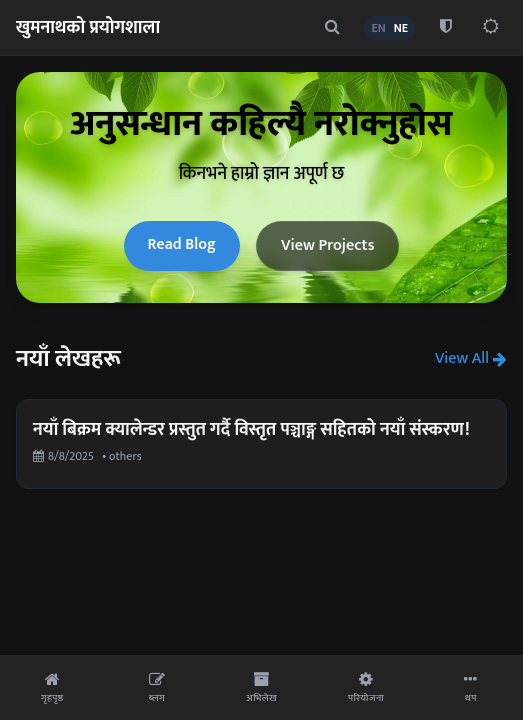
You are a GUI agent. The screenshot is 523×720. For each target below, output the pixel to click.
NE (401, 28)
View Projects (327, 245)
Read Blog (182, 244)
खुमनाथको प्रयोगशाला (88, 28)
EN (379, 28)
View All (471, 359)
